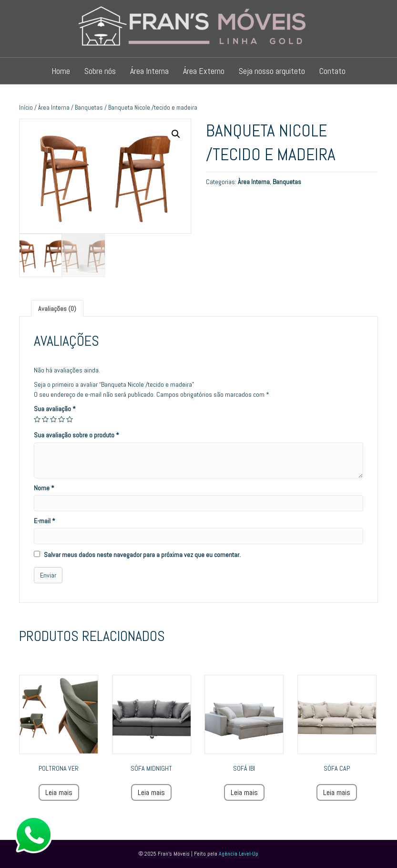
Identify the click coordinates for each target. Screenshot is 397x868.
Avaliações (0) (57, 309)
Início (26, 108)
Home (61, 71)
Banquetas (89, 108)
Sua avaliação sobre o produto (76, 435)
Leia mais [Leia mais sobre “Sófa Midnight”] (151, 792)
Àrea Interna (54, 108)
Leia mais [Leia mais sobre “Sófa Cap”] (337, 792)
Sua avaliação (55, 409)
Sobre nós (100, 71)
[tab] (57, 308)
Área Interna (149, 71)
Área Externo (204, 71)
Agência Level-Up (239, 854)
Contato (332, 71)
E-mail (45, 521)
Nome (44, 488)
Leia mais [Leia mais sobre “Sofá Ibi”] (244, 792)
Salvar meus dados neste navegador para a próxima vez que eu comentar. (142, 555)
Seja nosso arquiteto (272, 71)
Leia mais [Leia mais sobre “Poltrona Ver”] (59, 792)
